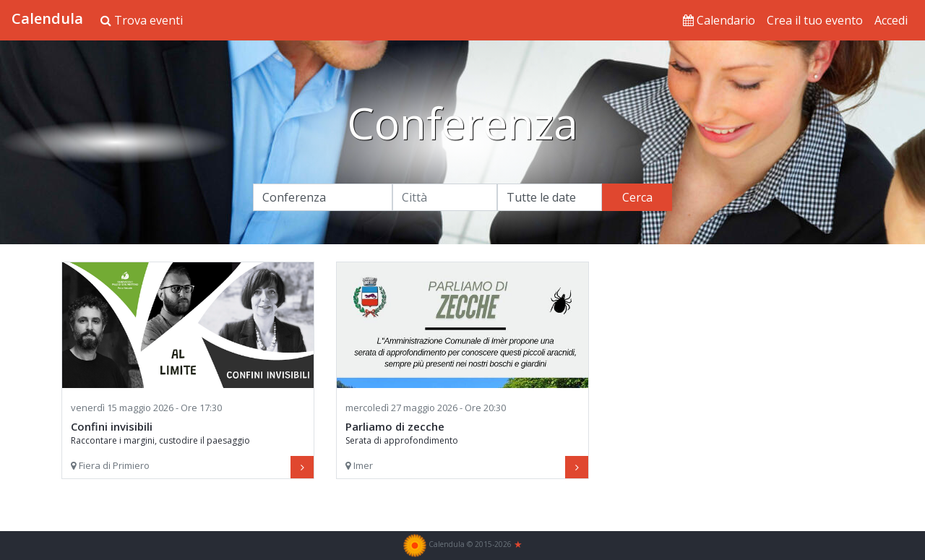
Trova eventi (142, 20)
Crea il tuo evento (815, 20)
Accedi (891, 20)
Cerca (637, 197)
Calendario (719, 20)
